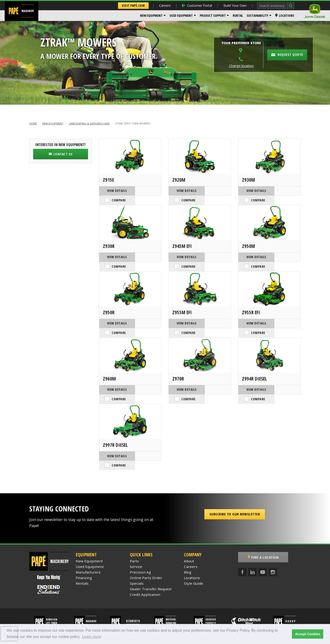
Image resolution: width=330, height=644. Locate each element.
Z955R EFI (251, 305)
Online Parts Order (146, 559)
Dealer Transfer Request (151, 570)
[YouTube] (263, 554)
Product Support (213, 15)
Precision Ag (140, 554)
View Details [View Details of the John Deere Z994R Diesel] (254, 378)
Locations (285, 15)
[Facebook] (242, 554)
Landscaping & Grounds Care (89, 123)
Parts (134, 542)
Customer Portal (197, 5)
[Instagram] (273, 554)
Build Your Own (235, 5)
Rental (238, 15)
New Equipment (151, 15)
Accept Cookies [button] (308, 634)
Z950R (109, 305)
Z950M (248, 242)
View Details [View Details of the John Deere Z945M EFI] (184, 253)
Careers (165, 5)
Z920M (179, 180)
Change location (241, 66)
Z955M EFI (182, 305)
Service (136, 548)
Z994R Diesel (254, 367)
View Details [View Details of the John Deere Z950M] (254, 253)
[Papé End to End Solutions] (49, 571)
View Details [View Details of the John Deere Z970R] (184, 378)
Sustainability (257, 15)
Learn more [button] (92, 637)
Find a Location (263, 539)
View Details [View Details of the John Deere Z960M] (114, 378)
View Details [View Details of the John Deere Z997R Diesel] (114, 441)
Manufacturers (88, 554)
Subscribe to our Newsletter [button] (235, 495)
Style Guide (193, 565)
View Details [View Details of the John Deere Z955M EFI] (184, 316)
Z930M (248, 180)
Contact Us (61, 154)
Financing (84, 559)
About (189, 542)
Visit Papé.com (133, 5)
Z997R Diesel (115, 430)
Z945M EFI (182, 242)
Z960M (109, 367)
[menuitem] (153, 16)
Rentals (82, 565)
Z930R (109, 242)
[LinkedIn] (252, 554)
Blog (188, 554)
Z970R (178, 367)
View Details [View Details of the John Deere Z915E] (114, 191)
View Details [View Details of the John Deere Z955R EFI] (254, 316)
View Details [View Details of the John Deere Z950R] (114, 316)
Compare (148, 191)
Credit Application (145, 576)
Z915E (108, 180)
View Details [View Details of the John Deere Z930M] (254, 191)
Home (33, 123)
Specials (137, 565)
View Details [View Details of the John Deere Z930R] (114, 253)
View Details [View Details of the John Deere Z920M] (184, 191)
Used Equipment (181, 15)
